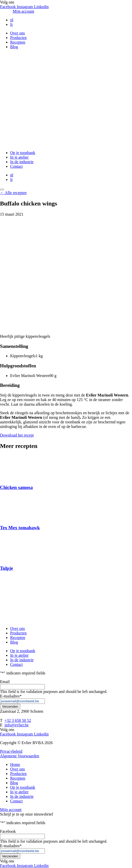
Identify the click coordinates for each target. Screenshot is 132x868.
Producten (18, 38)
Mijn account (23, 11)
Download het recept (17, 435)
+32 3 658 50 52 (18, 720)
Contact (16, 166)
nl (12, 20)
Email (5, 682)
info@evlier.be (17, 725)
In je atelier (19, 157)
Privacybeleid (11, 751)
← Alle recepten (13, 193)
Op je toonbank (23, 153)
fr (12, 24)
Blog (14, 47)
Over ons (17, 33)
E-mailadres (11, 696)
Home (15, 765)
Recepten (18, 42)
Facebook (8, 831)
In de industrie (22, 162)
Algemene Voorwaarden (20, 756)
